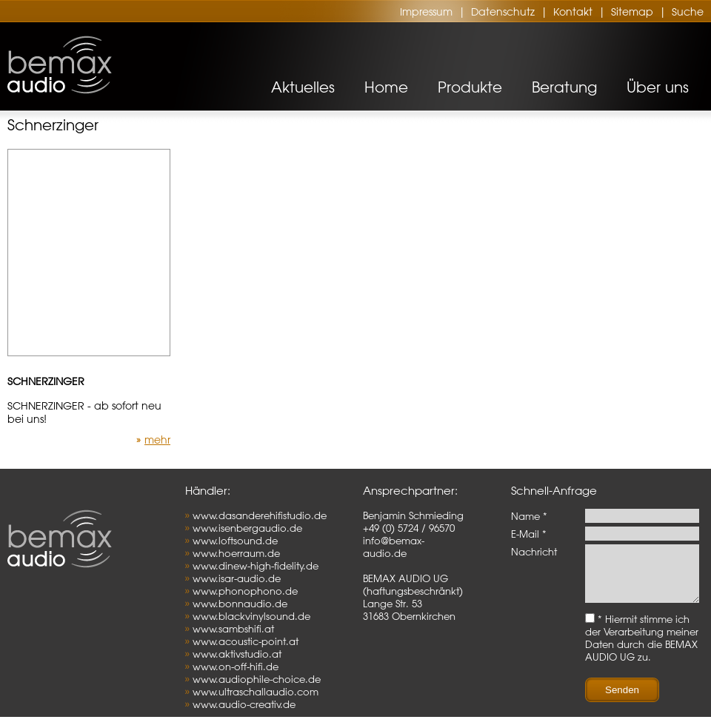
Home (386, 87)
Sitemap (632, 12)
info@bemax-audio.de (394, 547)
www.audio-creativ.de (244, 704)
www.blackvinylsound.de (251, 616)
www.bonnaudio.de (240, 603)
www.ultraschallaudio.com (256, 691)
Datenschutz (503, 12)
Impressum (426, 12)
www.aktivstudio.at (237, 654)
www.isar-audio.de (237, 578)
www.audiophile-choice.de (257, 679)
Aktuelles (303, 87)
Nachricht (534, 551)
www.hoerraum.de (236, 553)
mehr (157, 440)
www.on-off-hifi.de (236, 666)
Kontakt (573, 12)
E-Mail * (529, 534)
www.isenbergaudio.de (247, 528)
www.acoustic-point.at (246, 641)
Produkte (470, 87)
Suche (688, 12)
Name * (529, 516)
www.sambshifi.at (233, 628)
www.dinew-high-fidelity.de (256, 565)
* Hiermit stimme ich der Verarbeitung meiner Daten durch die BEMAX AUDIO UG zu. (642, 649)
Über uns (658, 87)
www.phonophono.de (245, 591)
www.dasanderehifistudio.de (260, 515)
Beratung (564, 87)
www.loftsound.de (235, 540)
